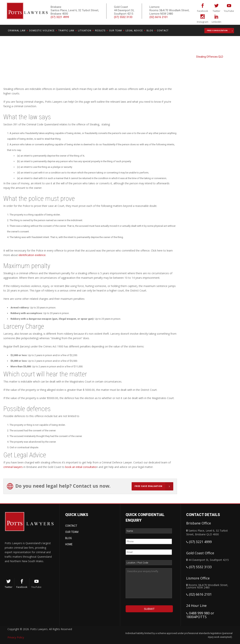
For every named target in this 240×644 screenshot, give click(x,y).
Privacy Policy (16, 637)
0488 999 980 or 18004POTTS (200, 615)
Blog (69, 538)
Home (69, 544)
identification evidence (32, 255)
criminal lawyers (13, 467)
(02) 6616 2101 (159, 17)
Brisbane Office (199, 523)
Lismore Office (198, 578)
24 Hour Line (196, 606)
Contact (71, 526)
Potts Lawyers (151, 53)
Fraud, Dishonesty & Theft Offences (202, 53)
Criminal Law (170, 53)
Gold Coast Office (200, 553)
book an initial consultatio (81, 467)
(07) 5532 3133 (123, 17)
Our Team (72, 532)
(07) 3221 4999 (200, 542)
